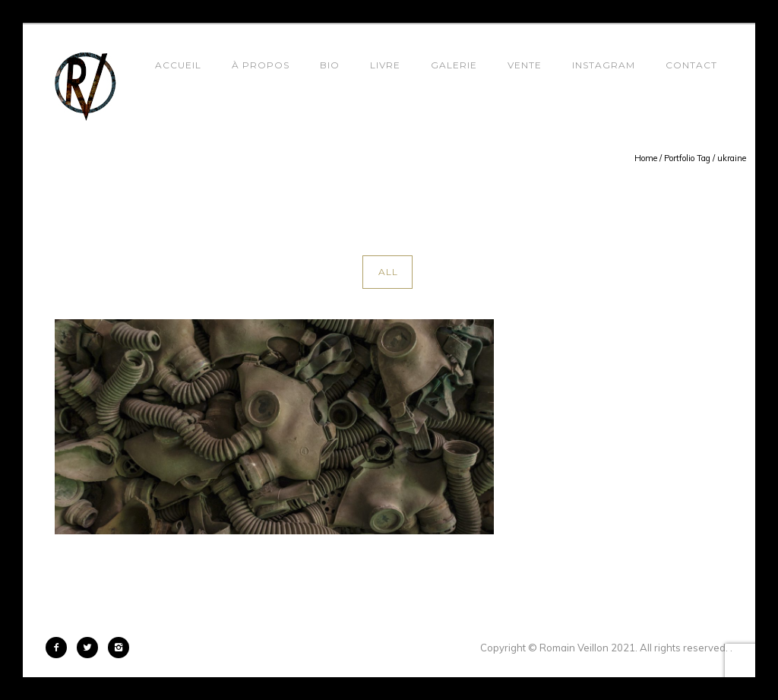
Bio (330, 65)
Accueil (178, 65)
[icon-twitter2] (91, 648)
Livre (385, 65)
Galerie (454, 65)
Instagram (604, 65)
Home (646, 158)
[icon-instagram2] (119, 648)
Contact (691, 65)
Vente (525, 65)
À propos (261, 65)
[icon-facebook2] (60, 648)
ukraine (732, 158)
